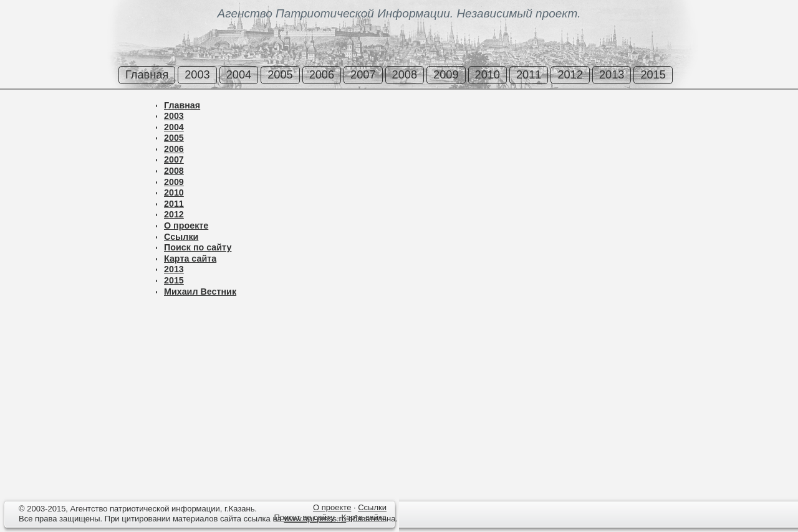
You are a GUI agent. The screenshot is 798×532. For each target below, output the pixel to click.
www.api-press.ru (315, 519)
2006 (322, 75)
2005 (280, 75)
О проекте (186, 226)
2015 (653, 75)
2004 (239, 75)
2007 (363, 75)
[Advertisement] (75, 143)
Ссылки (181, 237)
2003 (197, 75)
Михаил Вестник (200, 292)
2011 (529, 75)
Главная (147, 75)
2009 (446, 75)
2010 (488, 75)
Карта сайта (190, 259)
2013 (612, 75)
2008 (405, 75)
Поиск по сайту (198, 247)
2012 (570, 75)
